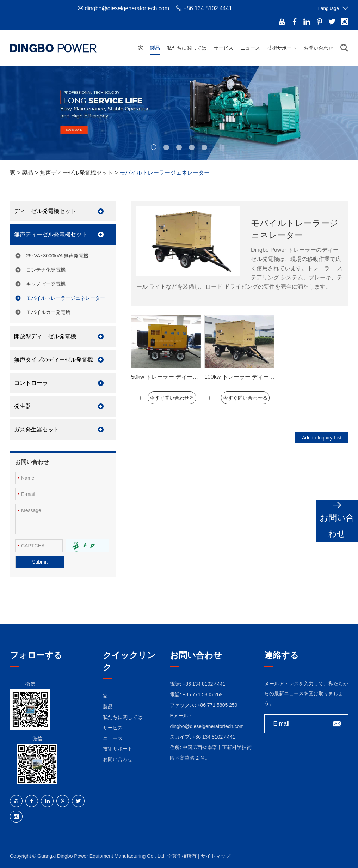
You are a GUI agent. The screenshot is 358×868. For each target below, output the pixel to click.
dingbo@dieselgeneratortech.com (127, 8)
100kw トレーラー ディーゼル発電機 (251, 377)
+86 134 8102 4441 (214, 737)
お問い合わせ (319, 48)
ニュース (250, 48)
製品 (155, 48)
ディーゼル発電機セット (45, 211)
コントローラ (31, 383)
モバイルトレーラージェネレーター (165, 173)
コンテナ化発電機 (46, 270)
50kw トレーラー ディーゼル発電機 (176, 377)
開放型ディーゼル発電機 (45, 336)
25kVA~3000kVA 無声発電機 (57, 256)
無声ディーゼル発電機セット (77, 173)
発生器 (23, 406)
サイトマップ (216, 856)
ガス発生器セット (37, 429)
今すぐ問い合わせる (172, 398)
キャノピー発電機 (46, 284)
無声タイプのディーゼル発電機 (54, 360)
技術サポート (282, 48)
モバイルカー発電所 (48, 312)
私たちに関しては (187, 48)
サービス (223, 48)
